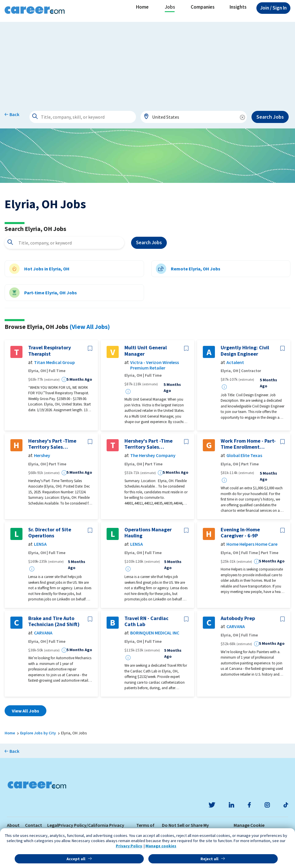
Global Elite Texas (244, 455)
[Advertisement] (147, 62)
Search (149, 243)
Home (142, 7)
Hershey (42, 455)
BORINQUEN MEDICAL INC (155, 633)
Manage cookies (161, 846)
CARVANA (43, 633)
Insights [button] (238, 7)
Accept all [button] (76, 859)
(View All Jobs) (90, 327)
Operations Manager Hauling (148, 533)
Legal (53, 825)
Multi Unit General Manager (146, 351)
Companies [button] (203, 7)
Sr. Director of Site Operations (50, 533)
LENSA (40, 544)
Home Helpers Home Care (252, 544)
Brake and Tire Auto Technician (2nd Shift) (54, 621)
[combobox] (194, 117)
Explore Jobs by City (38, 733)
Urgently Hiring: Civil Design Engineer (245, 351)
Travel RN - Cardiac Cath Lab (146, 621)
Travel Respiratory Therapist (50, 351)
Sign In (273, 8)
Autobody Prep (238, 618)
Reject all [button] (209, 859)
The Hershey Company (153, 455)
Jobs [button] (170, 7)
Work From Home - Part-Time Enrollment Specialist (248, 444)
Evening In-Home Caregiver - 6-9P (240, 533)
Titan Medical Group (54, 362)
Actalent (235, 362)
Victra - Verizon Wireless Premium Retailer (155, 365)
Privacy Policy (129, 846)
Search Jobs (270, 117)
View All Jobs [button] (25, 711)
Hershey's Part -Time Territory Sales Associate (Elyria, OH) (54, 444)
